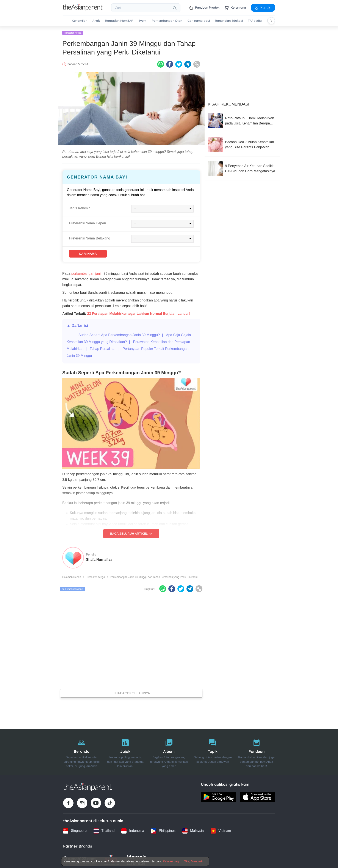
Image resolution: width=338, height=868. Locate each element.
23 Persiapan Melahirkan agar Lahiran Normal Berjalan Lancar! (138, 314)
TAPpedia (255, 21)
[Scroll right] (271, 21)
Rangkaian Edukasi (229, 21)
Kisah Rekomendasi (228, 103)
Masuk (262, 8)
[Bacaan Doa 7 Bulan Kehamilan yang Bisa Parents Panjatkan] (242, 144)
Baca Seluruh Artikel (131, 534)
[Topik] (213, 751)
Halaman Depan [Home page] (72, 577)
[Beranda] (82, 751)
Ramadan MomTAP (119, 21)
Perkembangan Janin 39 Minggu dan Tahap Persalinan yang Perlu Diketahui (154, 577)
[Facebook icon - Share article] (170, 63)
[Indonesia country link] (133, 830)
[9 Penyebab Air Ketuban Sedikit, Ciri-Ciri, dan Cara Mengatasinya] (242, 168)
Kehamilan (80, 21)
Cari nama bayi (199, 21)
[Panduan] (256, 751)
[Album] (169, 751)
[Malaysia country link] (193, 830)
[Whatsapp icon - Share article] (161, 63)
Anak (96, 21)
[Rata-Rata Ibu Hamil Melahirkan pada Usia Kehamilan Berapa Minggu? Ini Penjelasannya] (242, 120)
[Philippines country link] (163, 830)
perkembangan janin (87, 274)
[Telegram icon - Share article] (188, 63)
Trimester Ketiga (73, 32)
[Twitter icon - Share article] (179, 63)
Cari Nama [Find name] (94, 253)
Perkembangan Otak (167, 21)
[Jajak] (125, 751)
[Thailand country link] (104, 830)
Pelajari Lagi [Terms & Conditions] (171, 861)
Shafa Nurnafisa (99, 560)
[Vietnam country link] (221, 830)
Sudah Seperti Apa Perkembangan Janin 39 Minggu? (119, 335)
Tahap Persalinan (103, 349)
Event (142, 21)
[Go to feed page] (83, 9)
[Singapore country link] (75, 830)
